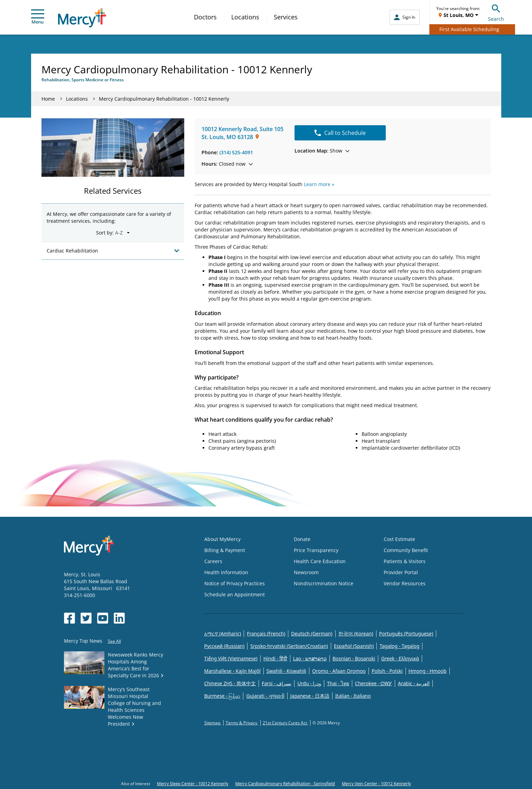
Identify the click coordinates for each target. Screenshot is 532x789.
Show (322, 151)
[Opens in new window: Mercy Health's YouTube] (103, 618)
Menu (38, 17)
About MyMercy (222, 539)
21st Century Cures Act (285, 723)
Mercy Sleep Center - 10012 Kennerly (193, 784)
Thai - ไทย (338, 683)
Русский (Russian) (225, 646)
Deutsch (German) (312, 634)
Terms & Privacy (242, 723)
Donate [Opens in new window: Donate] (302, 539)
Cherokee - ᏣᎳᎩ (374, 683)
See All (114, 641)
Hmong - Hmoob (428, 671)
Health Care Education (320, 561)
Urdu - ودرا (309, 683)
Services (286, 17)
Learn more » (319, 184)
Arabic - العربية (414, 683)
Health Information (226, 572)
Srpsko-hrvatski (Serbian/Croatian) (289, 646)
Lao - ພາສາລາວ (310, 658)
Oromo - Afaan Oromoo (339, 671)
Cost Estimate (399, 539)
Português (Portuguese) (406, 634)
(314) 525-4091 (236, 152)
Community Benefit (406, 550)
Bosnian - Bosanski (354, 658)
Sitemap (213, 723)
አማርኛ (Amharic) (223, 634)
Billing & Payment (225, 550)
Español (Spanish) (354, 646)
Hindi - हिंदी (275, 658)
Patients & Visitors (405, 561)
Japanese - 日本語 (310, 696)
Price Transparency (316, 550)
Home (48, 99)
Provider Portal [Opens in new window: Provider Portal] (401, 572)
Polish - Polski (387, 671)
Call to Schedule (340, 133)
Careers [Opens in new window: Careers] (213, 561)
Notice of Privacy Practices (235, 583)
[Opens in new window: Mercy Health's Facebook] (69, 618)
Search (496, 12)
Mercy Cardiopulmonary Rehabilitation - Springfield (285, 784)
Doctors (205, 17)
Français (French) (266, 634)
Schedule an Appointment (235, 594)
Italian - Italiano (353, 696)
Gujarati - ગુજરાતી (265, 696)
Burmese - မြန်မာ (222, 696)
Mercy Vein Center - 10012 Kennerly (376, 784)
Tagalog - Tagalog (399, 646)
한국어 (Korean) (356, 634)
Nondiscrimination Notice (324, 583)
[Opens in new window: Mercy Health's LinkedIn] (119, 618)
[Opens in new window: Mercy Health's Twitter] (86, 618)
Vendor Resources (405, 583)
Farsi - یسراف (277, 683)
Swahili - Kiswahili (286, 671)
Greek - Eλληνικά (400, 658)
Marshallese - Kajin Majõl (232, 671)
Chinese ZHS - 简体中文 (230, 683)
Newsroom (306, 572)
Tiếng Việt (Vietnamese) (231, 658)
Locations (245, 17)
